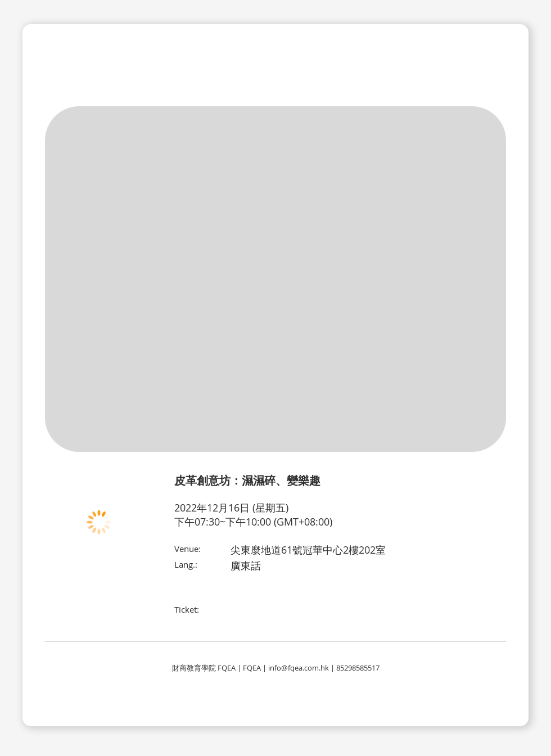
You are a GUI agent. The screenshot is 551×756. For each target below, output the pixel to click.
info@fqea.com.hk (299, 668)
